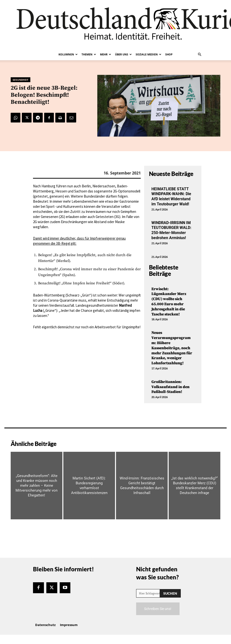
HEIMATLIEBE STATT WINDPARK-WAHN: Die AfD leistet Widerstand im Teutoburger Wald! (171, 196)
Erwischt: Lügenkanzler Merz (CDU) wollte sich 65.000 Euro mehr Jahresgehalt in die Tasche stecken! (169, 302)
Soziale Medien (148, 54)
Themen (89, 54)
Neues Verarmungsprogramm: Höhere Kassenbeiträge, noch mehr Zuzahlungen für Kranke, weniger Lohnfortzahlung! (172, 348)
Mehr (106, 54)
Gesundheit (21, 80)
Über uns (123, 54)
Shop (169, 54)
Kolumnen (68, 54)
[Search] (170, 593)
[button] (199, 54)
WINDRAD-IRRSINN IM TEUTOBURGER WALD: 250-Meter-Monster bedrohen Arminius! (171, 230)
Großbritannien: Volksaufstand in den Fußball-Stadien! (170, 387)
